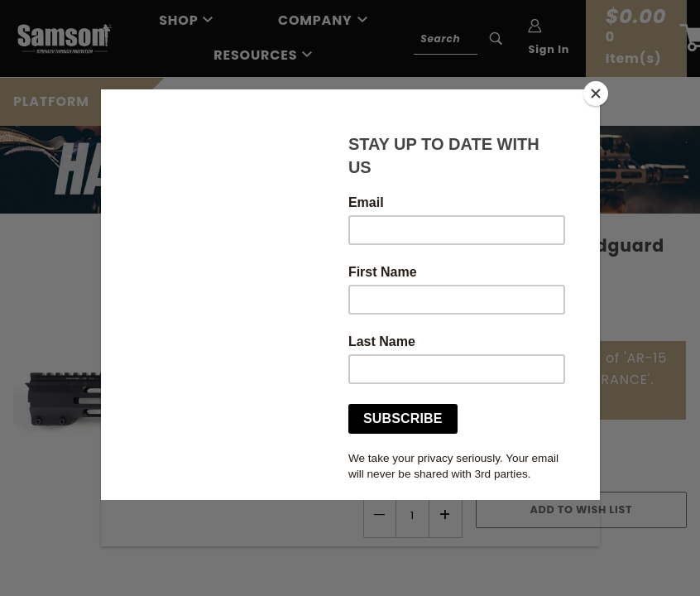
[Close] (596, 94)
